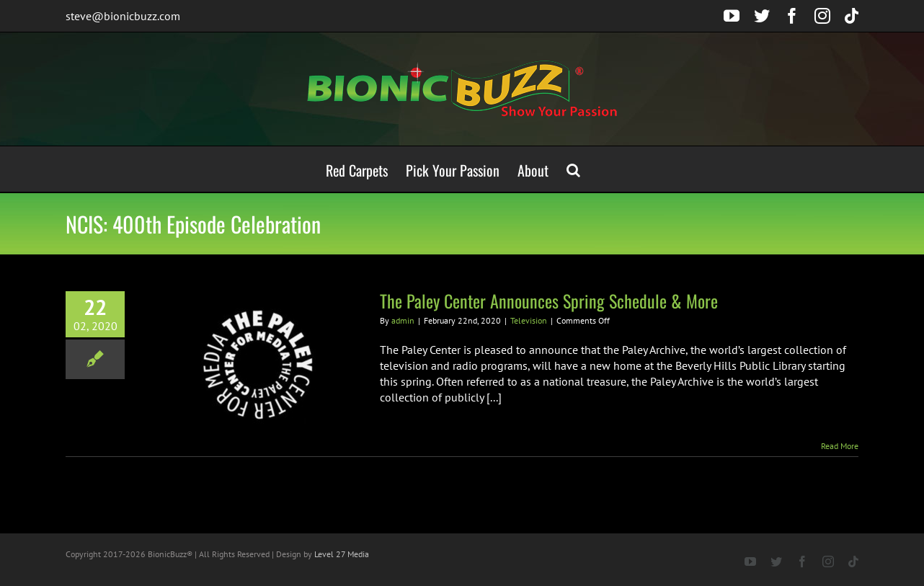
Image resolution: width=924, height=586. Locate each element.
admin (403, 320)
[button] (573, 169)
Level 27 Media (342, 554)
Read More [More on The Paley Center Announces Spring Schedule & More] (840, 446)
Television (529, 320)
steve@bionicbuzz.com (123, 16)
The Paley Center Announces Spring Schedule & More (549, 301)
